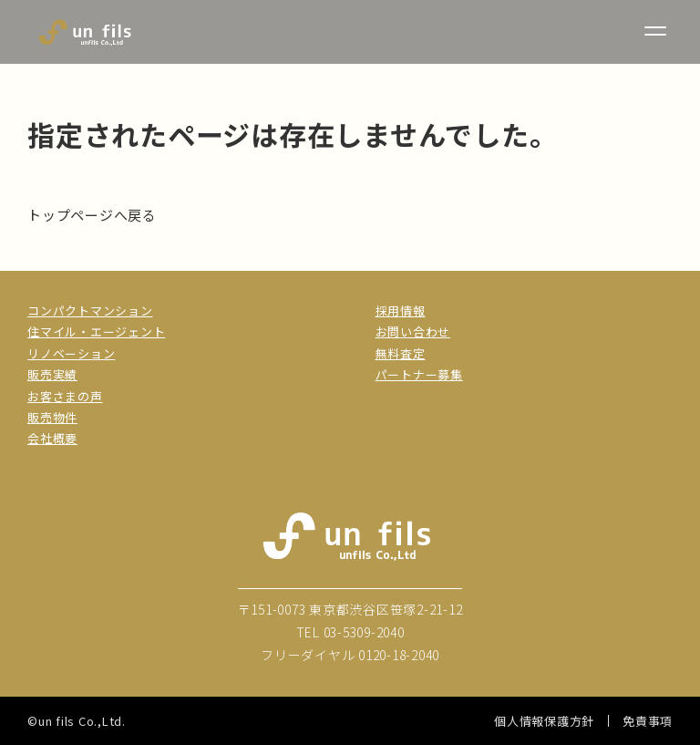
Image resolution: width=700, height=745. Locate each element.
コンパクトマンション (90, 310)
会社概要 (52, 438)
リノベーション (71, 353)
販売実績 (52, 374)
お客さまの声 (65, 396)
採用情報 (401, 310)
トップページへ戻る (92, 215)
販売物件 (52, 417)
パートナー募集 (419, 374)
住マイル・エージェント (96, 331)
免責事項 (648, 721)
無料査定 (401, 353)
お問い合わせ (413, 331)
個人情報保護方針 (544, 721)
